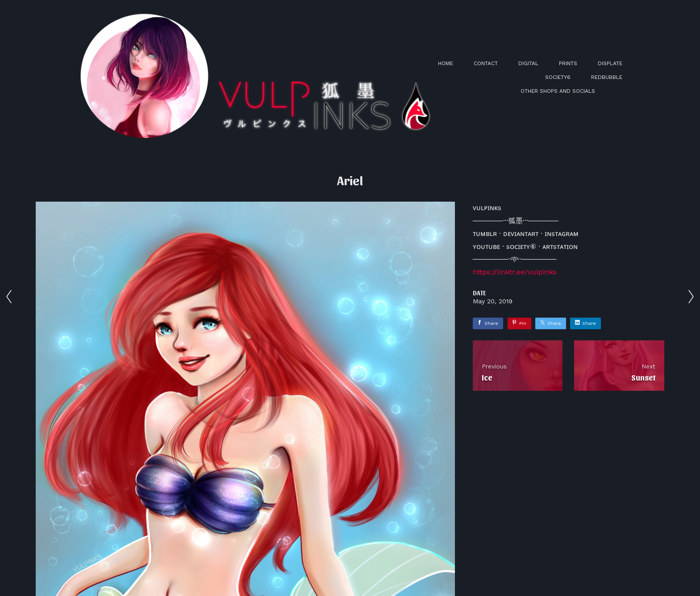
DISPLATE (610, 63)
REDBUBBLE (607, 77)
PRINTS (568, 63)
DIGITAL (528, 63)
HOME (446, 63)
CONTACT (486, 63)
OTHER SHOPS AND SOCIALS (558, 91)
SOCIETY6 (558, 77)
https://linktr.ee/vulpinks (515, 272)
